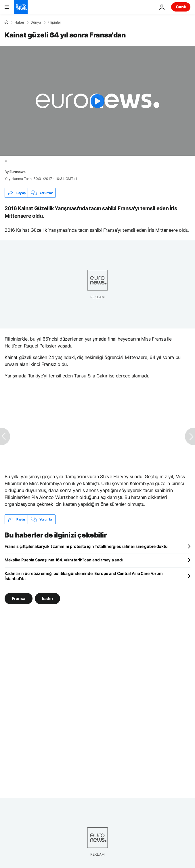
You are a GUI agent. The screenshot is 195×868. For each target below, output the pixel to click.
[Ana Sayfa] (6, 22)
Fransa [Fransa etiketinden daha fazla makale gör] (19, 598)
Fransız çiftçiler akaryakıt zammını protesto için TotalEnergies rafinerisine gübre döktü (86, 546)
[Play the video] (97, 101)
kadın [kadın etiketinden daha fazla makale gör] (47, 598)
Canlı (181, 7)
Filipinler (54, 22)
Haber (19, 22)
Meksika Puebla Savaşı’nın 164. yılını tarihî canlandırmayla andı (64, 560)
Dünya (36, 22)
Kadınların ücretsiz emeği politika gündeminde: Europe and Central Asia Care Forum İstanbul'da (84, 576)
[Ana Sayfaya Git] (21, 7)
